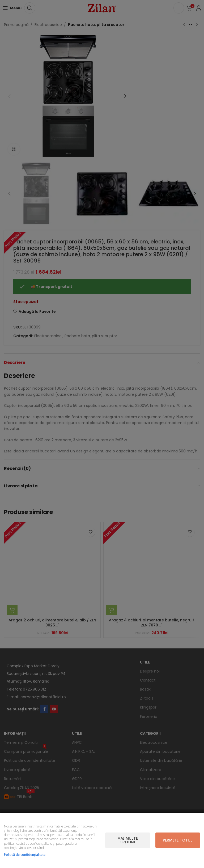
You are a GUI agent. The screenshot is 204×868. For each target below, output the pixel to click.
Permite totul (178, 840)
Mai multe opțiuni (128, 840)
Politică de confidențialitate (25, 855)
